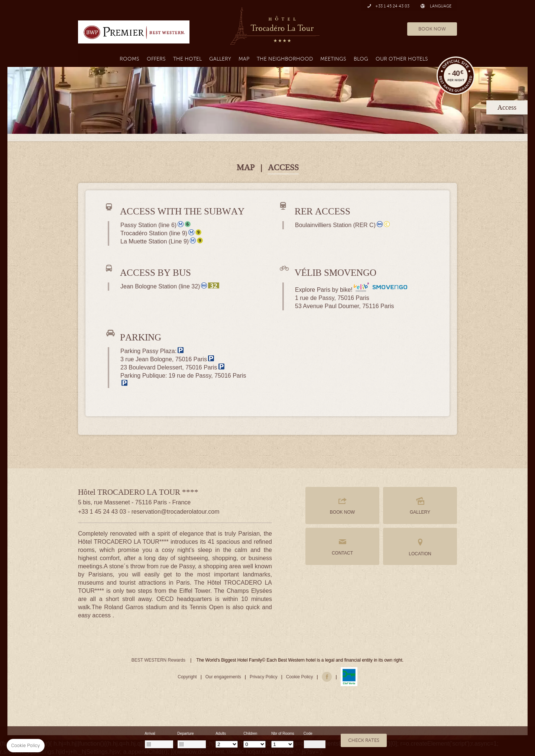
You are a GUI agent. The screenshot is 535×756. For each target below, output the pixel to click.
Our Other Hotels (402, 59)
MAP (246, 167)
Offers (156, 59)
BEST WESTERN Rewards (158, 660)
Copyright (187, 677)
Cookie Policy (300, 677)
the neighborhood (285, 59)
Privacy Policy (264, 677)
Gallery (220, 59)
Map (244, 59)
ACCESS (283, 167)
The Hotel (187, 59)
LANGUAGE (436, 6)
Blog (361, 59)
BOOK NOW (432, 29)
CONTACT (342, 546)
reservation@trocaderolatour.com (176, 512)
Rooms (129, 59)
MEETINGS (333, 59)
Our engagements (223, 677)
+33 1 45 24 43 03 (388, 6)
